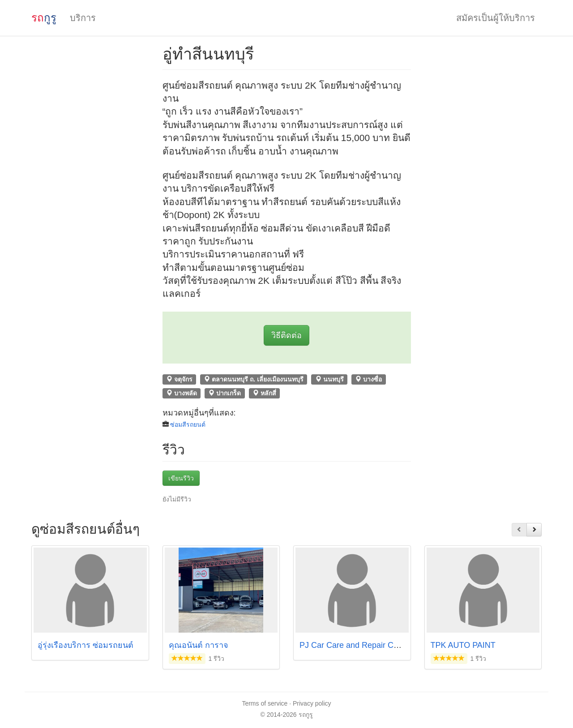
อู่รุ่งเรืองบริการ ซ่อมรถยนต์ (87, 645)
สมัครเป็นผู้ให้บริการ (496, 18)
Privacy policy (312, 703)
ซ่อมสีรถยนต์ (188, 424)
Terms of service (265, 703)
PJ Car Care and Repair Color (353, 645)
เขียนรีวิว (181, 478)
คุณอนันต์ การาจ (199, 645)
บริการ (83, 18)
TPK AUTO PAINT (463, 645)
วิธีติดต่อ (286, 335)
